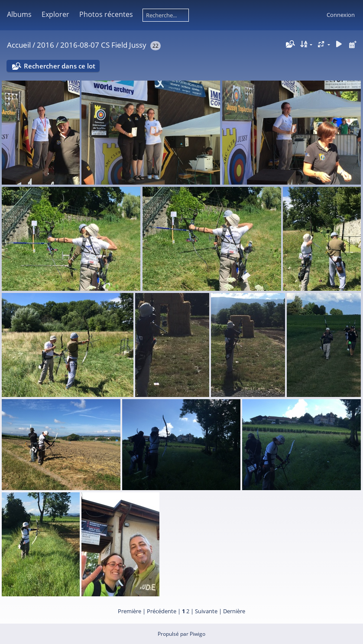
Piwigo (198, 634)
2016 (45, 45)
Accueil (19, 45)
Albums (19, 14)
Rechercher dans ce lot (60, 66)
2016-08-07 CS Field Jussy (103, 45)
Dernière (234, 611)
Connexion (341, 15)
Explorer (55, 14)
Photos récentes (106, 14)
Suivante (206, 611)
